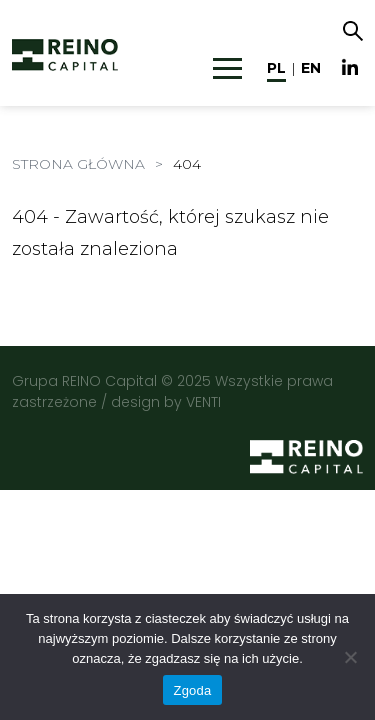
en (311, 68)
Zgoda (192, 690)
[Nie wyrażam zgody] (350, 657)
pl (276, 68)
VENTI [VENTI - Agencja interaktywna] (203, 402)
